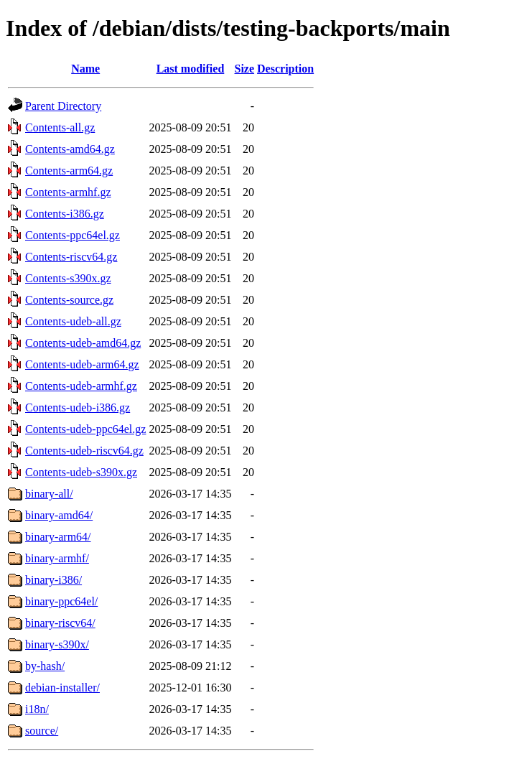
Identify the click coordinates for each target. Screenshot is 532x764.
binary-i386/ (53, 580)
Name (85, 69)
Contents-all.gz (60, 127)
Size (245, 69)
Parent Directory (63, 106)
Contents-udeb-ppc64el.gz (85, 429)
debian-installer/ (62, 688)
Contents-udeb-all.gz (73, 321)
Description (285, 69)
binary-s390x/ (57, 644)
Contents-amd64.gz (70, 149)
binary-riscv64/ (60, 623)
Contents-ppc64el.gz (73, 235)
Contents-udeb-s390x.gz (81, 472)
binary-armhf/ (57, 558)
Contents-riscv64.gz (71, 257)
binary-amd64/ (59, 515)
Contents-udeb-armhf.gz (81, 386)
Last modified (191, 69)
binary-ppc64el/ (61, 601)
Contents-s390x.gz (68, 278)
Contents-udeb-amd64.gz (83, 343)
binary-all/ (49, 494)
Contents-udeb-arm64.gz (82, 364)
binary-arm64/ (58, 537)
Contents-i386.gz (65, 214)
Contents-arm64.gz (69, 171)
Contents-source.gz (69, 300)
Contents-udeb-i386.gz (78, 407)
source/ (42, 731)
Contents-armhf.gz (68, 192)
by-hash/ (45, 666)
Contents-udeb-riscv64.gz (84, 451)
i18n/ (37, 709)
